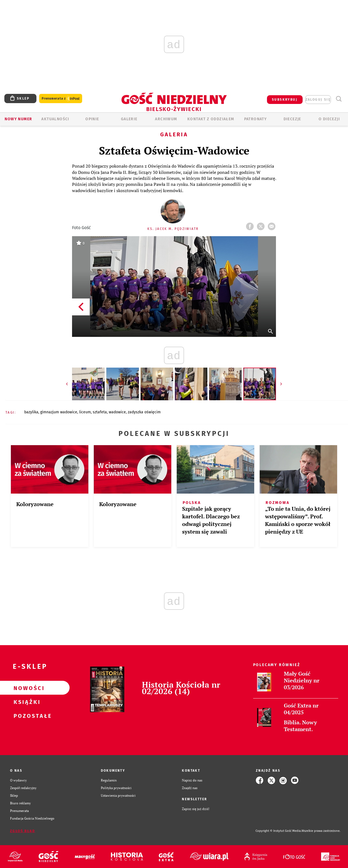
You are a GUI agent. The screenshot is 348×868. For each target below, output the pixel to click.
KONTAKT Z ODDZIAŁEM (211, 119)
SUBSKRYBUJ (285, 100)
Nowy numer (18, 119)
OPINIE (92, 119)
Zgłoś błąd (23, 831)
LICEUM (85, 412)
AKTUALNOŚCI (55, 119)
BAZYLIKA (31, 412)
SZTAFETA (100, 412)
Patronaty (256, 119)
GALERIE (129, 119)
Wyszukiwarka (339, 99)
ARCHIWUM (166, 119)
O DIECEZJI (329, 119)
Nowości (26, 688)
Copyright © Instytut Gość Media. (279, 831)
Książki (26, 702)
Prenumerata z (61, 99)
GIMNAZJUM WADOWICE (59, 412)
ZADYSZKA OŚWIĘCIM (144, 412)
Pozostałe (26, 716)
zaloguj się (318, 100)
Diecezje (292, 119)
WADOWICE (117, 412)
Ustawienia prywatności (118, 795)
